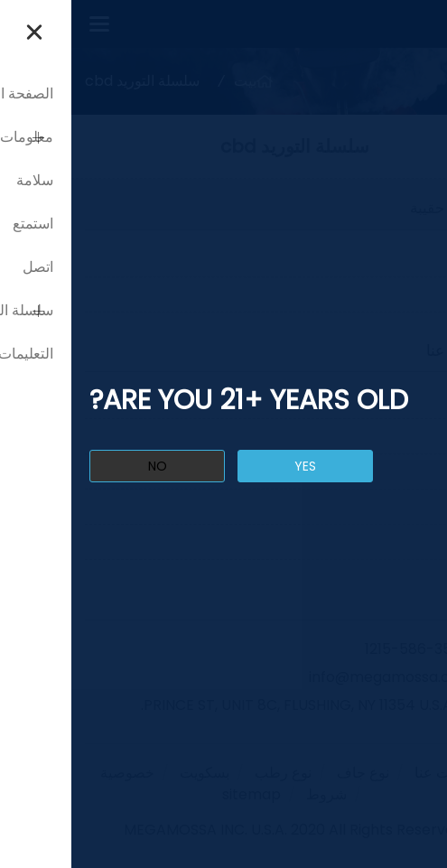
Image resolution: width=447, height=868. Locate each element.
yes (234, 466)
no (86, 466)
